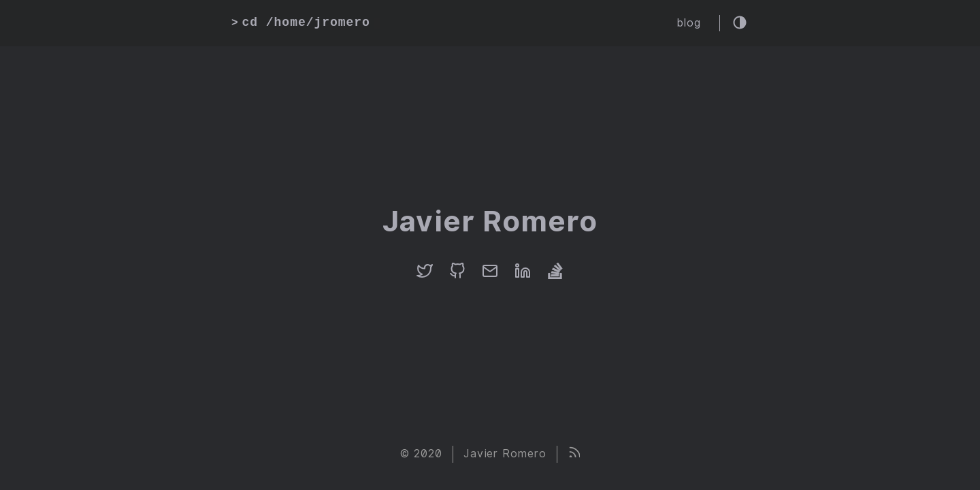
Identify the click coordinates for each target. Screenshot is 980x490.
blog (689, 23)
